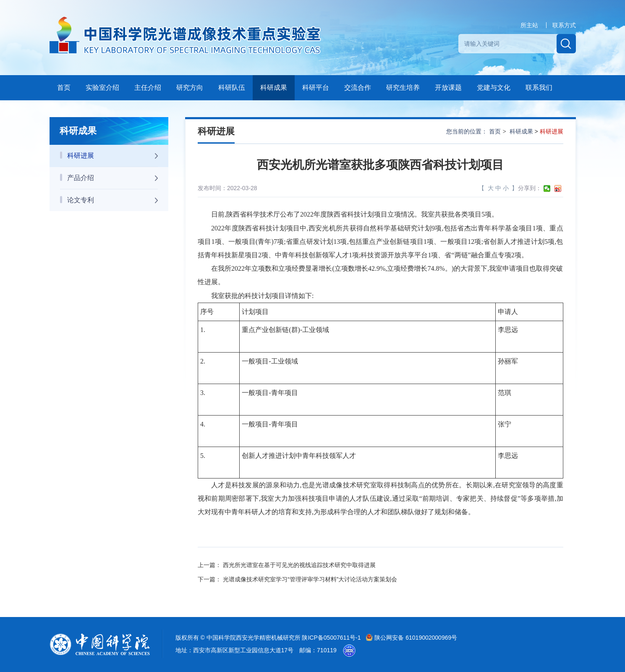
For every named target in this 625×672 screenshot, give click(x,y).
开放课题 (448, 88)
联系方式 (564, 25)
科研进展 (113, 156)
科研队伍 (232, 88)
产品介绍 (113, 178)
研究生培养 (403, 88)
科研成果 (274, 88)
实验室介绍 (102, 88)
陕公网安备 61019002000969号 (411, 638)
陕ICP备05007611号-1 (332, 638)
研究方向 (190, 88)
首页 (64, 88)
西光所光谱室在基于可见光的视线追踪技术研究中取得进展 (299, 565)
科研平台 (316, 88)
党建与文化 (494, 88)
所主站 (529, 25)
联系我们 (539, 88)
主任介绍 (148, 88)
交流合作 (358, 88)
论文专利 (113, 200)
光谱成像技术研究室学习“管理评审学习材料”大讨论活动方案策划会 (310, 579)
